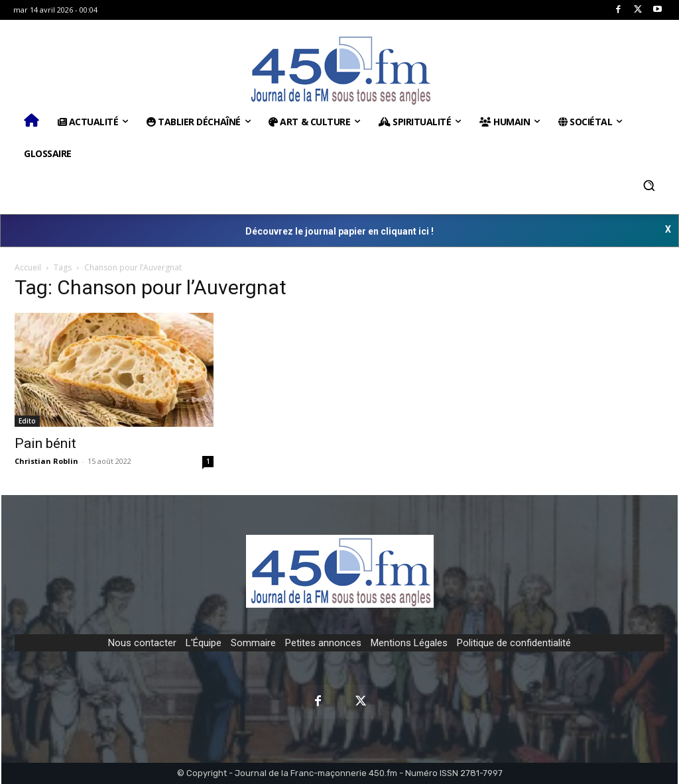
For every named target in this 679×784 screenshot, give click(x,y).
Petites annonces (323, 643)
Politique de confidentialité (514, 643)
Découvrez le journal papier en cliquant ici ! (339, 231)
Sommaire (253, 643)
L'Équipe (204, 643)
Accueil (28, 267)
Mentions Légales (409, 643)
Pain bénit (45, 443)
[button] (649, 186)
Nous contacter (142, 643)
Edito (27, 421)
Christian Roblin (46, 461)
